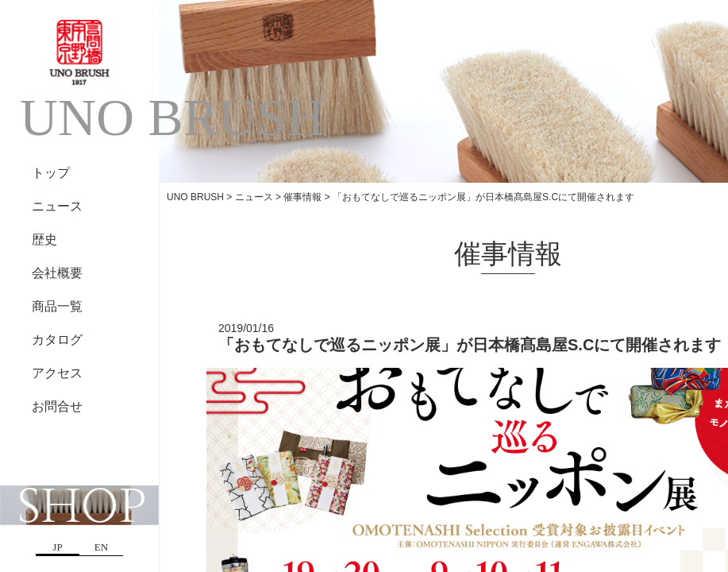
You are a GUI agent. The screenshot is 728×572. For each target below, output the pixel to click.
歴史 (44, 240)
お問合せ (57, 406)
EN (101, 547)
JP (57, 547)
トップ (51, 173)
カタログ (57, 340)
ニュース (57, 206)
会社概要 (57, 273)
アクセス (57, 373)
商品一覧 (57, 306)
